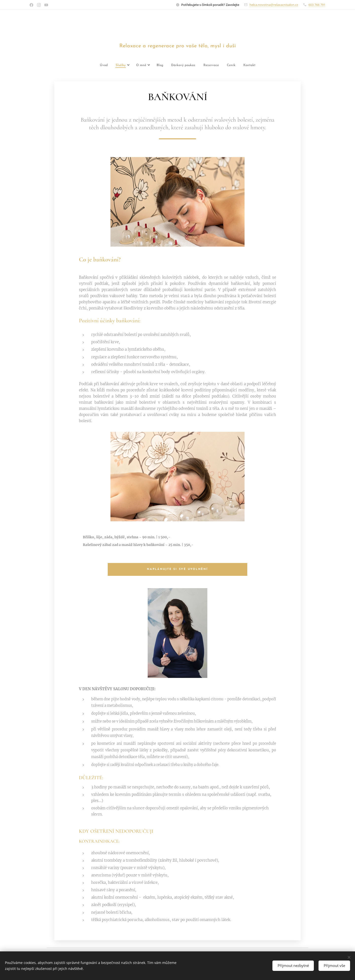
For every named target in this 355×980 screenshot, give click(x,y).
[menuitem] (110, 66)
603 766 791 (317, 5)
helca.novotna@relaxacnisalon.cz (274, 5)
